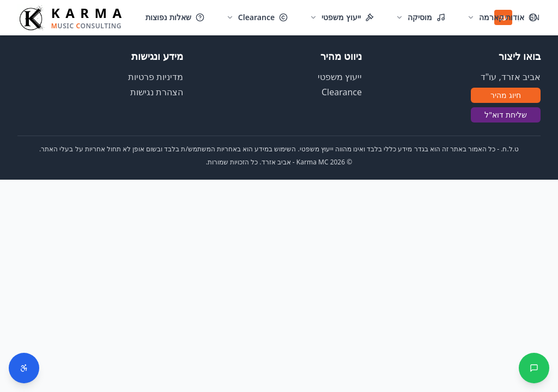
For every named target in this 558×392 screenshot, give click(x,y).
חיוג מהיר (506, 95)
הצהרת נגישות (157, 92)
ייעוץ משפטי (340, 77)
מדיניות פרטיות (156, 77)
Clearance (342, 92)
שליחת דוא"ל (505, 115)
